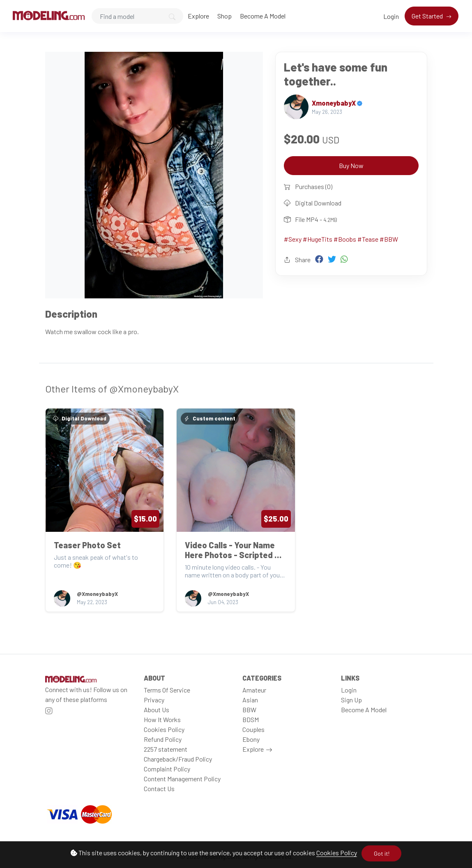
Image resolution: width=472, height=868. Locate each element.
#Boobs (345, 239)
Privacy (154, 700)
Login (391, 16)
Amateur (254, 690)
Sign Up (351, 700)
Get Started (428, 16)
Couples (253, 729)
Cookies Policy (337, 853)
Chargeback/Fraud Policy (178, 759)
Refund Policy (163, 739)
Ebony (251, 739)
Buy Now (351, 165)
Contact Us (159, 788)
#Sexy (293, 239)
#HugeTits (318, 239)
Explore (198, 16)
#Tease (368, 239)
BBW (249, 710)
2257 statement (166, 749)
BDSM (251, 719)
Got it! (382, 853)
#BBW (389, 239)
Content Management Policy (182, 779)
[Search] (137, 16)
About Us (157, 710)
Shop (224, 16)
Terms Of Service (167, 690)
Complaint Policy (167, 769)
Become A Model (263, 16)
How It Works (162, 719)
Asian (250, 700)
